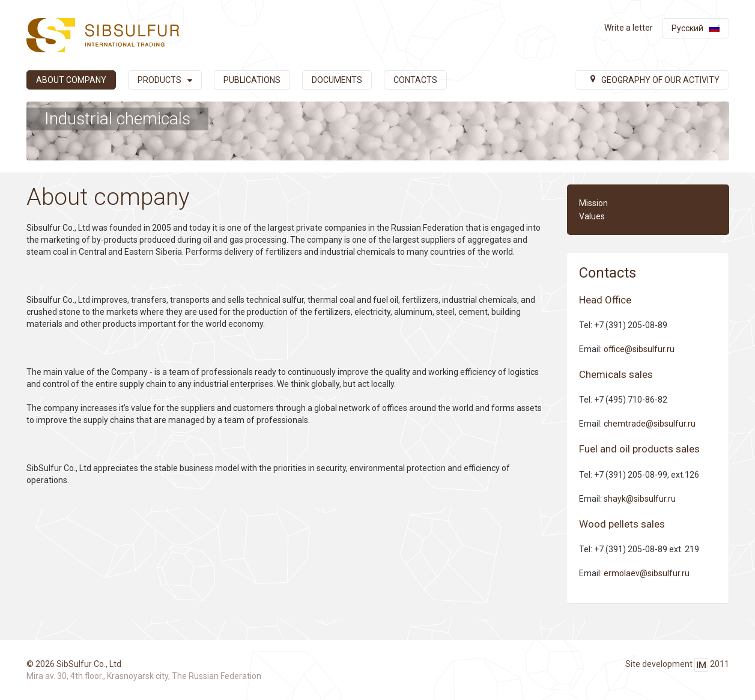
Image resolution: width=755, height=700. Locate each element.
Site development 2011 (677, 665)
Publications (252, 80)
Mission (593, 203)
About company (71, 80)
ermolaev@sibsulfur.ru (647, 573)
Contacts (415, 80)
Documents (337, 80)
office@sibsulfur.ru (639, 349)
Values (592, 216)
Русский (687, 28)
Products (165, 80)
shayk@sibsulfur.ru (640, 499)
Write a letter (629, 28)
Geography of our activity (655, 80)
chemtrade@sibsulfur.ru (650, 424)
